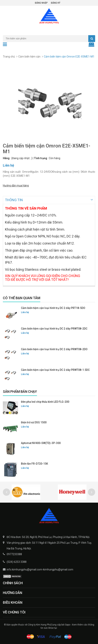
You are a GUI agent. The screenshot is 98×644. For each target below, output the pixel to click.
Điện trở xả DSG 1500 (34, 422)
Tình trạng (41, 158)
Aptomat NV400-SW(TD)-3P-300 (41, 443)
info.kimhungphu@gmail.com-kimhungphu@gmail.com (40, 569)
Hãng (6, 158)
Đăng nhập (41, 3)
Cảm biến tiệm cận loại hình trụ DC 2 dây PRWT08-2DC (54, 328)
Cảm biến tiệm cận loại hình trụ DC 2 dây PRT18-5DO (53, 308)
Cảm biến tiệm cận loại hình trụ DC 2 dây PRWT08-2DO (54, 349)
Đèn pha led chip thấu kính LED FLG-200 (45, 401)
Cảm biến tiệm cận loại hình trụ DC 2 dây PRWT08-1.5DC (55, 369)
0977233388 (14, 554)
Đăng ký (56, 3)
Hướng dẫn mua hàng (16, 186)
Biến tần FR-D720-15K (35, 463)
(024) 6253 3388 (17, 561)
